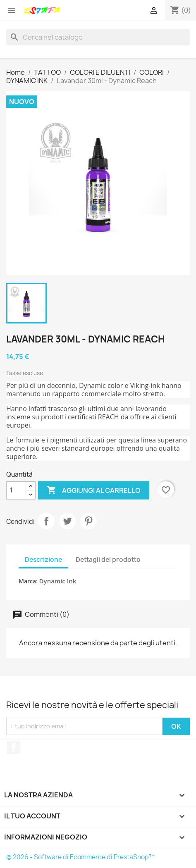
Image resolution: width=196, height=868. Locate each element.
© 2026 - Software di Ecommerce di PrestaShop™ (80, 857)
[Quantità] (16, 490)
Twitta (67, 521)
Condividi (46, 521)
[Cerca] (98, 37)
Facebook (14, 747)
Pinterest (88, 521)
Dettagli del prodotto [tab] (108, 560)
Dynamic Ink (58, 581)
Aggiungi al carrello (94, 490)
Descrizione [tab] (43, 560)
